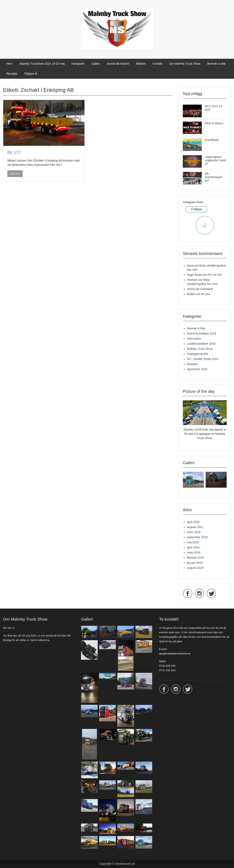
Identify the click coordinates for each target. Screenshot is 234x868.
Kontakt (157, 64)
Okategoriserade (197, 354)
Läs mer (15, 174)
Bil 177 (14, 152)
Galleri (96, 64)
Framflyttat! (212, 140)
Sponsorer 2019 (197, 369)
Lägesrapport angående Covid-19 (216, 160)
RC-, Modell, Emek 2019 (202, 359)
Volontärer (207, 289)
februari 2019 (195, 558)
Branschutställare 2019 (201, 333)
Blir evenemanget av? (213, 177)
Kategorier (78, 64)
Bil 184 (206, 294)
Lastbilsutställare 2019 (201, 344)
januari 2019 (195, 563)
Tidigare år (31, 74)
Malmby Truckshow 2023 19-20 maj (42, 64)
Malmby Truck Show (200, 349)
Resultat (12, 74)
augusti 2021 (195, 527)
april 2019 (193, 547)
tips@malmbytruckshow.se (175, 654)
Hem (10, 64)
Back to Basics (214, 123)
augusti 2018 (195, 568)
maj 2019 (193, 542)
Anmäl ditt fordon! (118, 64)
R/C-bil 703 (215, 275)
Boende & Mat (216, 64)
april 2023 (193, 522)
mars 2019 (194, 552)
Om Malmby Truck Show (185, 64)
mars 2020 (194, 532)
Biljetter (141, 64)
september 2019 (197, 537)
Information (194, 339)
